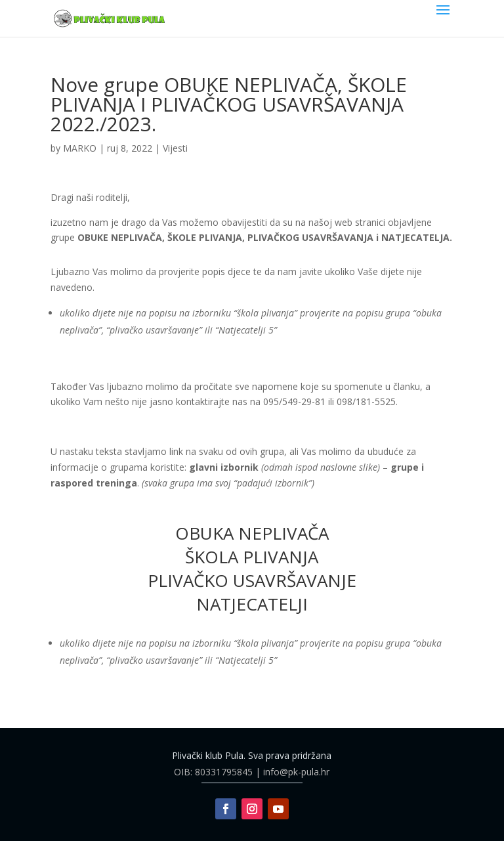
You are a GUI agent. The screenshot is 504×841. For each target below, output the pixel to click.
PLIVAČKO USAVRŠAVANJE (252, 580)
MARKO (80, 148)
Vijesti (175, 148)
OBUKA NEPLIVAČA (252, 533)
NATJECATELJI (252, 604)
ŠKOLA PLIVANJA (252, 557)
